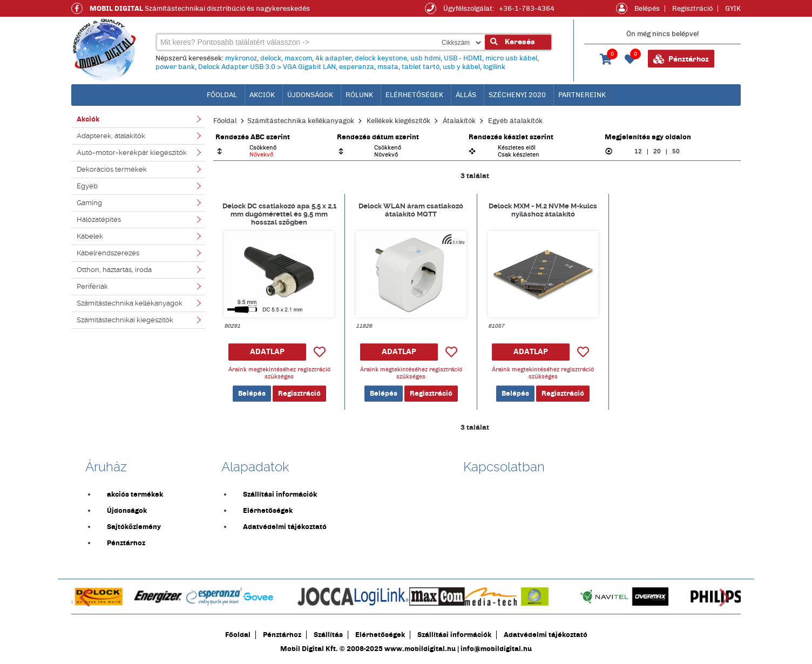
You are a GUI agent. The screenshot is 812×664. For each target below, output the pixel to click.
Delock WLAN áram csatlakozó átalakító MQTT (411, 210)
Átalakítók (459, 121)
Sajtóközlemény (134, 527)
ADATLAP (267, 352)
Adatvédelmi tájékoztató (285, 527)
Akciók (262, 95)
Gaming (89, 203)
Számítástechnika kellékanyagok (130, 303)
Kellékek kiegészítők (398, 121)
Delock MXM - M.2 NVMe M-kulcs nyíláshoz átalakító (543, 210)
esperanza (357, 67)
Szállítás (328, 635)
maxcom (298, 58)
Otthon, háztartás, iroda (114, 270)
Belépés (647, 9)
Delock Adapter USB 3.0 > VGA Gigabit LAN (267, 67)
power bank (175, 67)
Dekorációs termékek (112, 169)
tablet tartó (421, 67)
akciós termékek (135, 494)
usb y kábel (461, 67)
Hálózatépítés (99, 219)
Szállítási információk (280, 494)
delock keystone (381, 58)
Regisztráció (692, 9)
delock (271, 58)
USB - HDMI (463, 58)
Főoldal (225, 121)
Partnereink (582, 95)
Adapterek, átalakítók (111, 136)
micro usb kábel (511, 58)
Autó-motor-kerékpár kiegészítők (132, 153)
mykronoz (241, 58)
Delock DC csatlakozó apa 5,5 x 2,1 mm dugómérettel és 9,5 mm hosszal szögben (279, 214)
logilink (494, 67)
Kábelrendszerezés (108, 253)
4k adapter (333, 58)
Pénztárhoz (681, 59)
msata (388, 67)
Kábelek (90, 236)
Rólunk (359, 95)
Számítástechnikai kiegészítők (125, 320)
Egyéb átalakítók (515, 121)
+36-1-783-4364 (527, 9)
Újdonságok (310, 95)
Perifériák (92, 286)
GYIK (733, 9)
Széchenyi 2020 (517, 95)
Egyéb (87, 186)
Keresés (513, 42)
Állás (466, 95)
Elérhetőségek (414, 95)
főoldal (222, 95)
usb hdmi (425, 58)
